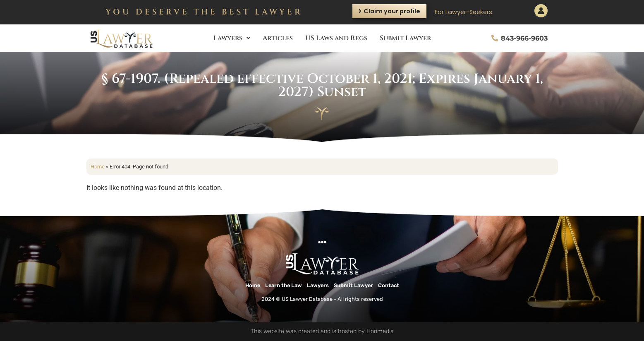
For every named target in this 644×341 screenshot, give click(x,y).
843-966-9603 (524, 38)
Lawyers (232, 38)
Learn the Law (284, 285)
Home (98, 167)
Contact (389, 285)
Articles (278, 38)
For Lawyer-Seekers (463, 12)
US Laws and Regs (336, 38)
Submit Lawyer (405, 38)
